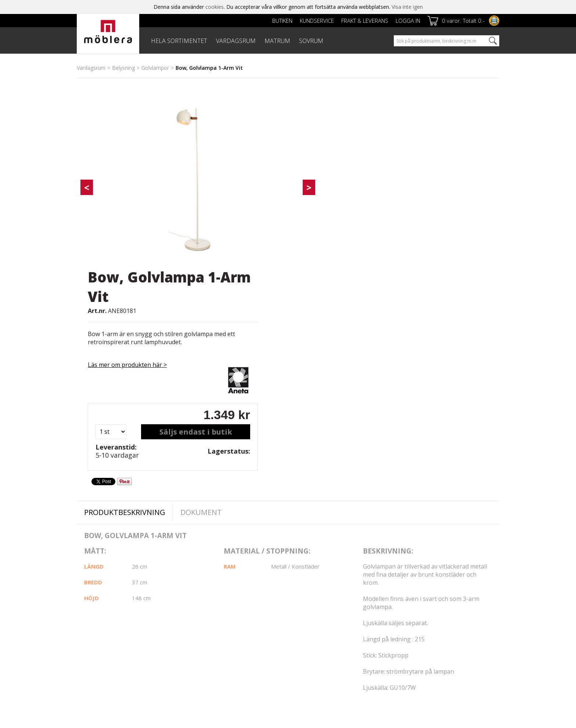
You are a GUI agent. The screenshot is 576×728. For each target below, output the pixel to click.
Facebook (314, 585)
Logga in (408, 21)
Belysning (123, 68)
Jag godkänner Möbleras (453, 627)
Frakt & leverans (365, 21)
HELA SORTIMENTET (179, 41)
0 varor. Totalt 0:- (463, 21)
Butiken (282, 21)
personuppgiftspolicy (478, 627)
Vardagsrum (91, 68)
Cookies (86, 621)
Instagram (315, 604)
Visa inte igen (407, 7)
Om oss (86, 613)
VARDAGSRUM (236, 41)
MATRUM (277, 41)
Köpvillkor (233, 613)
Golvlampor (155, 68)
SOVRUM (311, 41)
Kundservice (317, 21)
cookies (215, 7)
